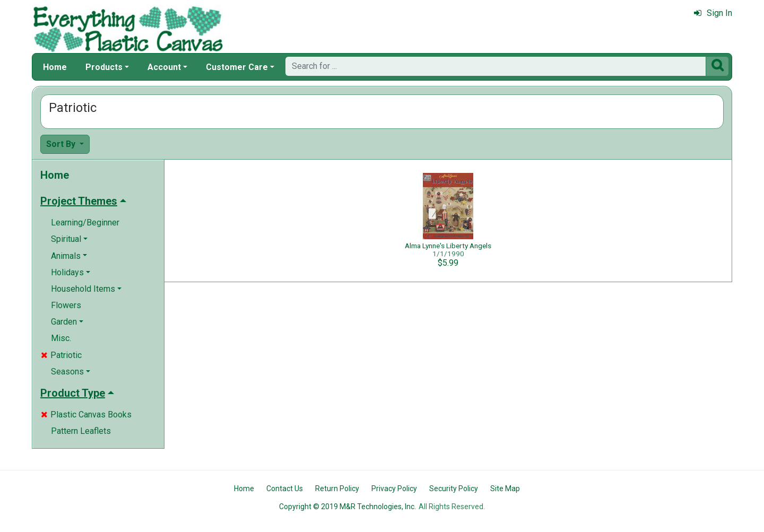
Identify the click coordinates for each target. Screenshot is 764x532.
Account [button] (164, 67)
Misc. (61, 338)
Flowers (66, 305)
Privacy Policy (394, 489)
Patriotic (61, 355)
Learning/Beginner (85, 223)
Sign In (713, 13)
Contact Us (285, 489)
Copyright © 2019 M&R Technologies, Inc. (348, 507)
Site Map (505, 489)
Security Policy (454, 489)
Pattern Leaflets (81, 431)
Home (55, 67)
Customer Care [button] (237, 67)
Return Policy (337, 489)
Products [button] (104, 67)
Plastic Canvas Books (86, 415)
